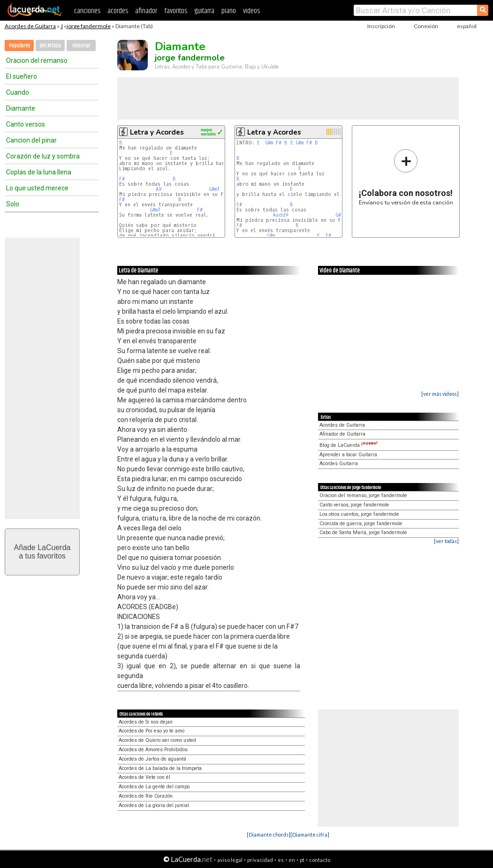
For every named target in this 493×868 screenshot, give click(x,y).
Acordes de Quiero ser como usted (157, 740)
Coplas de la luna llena (39, 172)
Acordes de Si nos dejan (146, 722)
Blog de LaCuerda (349, 445)
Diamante (21, 108)
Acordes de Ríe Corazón (146, 796)
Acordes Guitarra (339, 464)
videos (251, 11)
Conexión (426, 26)
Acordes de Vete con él (144, 777)
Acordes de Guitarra (30, 26)
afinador (146, 11)
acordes (118, 11)
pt (302, 860)
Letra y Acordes (157, 132)
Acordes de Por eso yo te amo (152, 731)
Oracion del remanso (37, 60)
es (281, 860)
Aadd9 (281, 215)
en (292, 860)
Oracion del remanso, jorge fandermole (363, 495)
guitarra (204, 11)
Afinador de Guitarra (342, 434)
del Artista (50, 46)
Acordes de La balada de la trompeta (160, 768)
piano (229, 11)
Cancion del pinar (31, 140)
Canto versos (26, 124)
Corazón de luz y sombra (43, 156)
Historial (81, 46)
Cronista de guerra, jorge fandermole (361, 524)
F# (122, 179)
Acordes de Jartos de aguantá (152, 759)
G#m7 (214, 189)
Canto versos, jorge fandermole (354, 505)
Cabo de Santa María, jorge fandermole (363, 532)
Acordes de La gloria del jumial (154, 805)
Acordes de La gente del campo (154, 787)
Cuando (18, 92)
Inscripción (381, 26)
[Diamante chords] (269, 834)
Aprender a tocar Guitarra (348, 455)
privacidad (260, 860)
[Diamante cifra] (310, 834)
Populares (19, 46)
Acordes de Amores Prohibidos (153, 750)
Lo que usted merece (37, 188)
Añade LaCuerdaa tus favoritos (42, 552)
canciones (87, 11)
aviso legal (230, 860)
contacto (320, 860)
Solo (13, 204)
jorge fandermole (89, 26)
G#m (269, 143)
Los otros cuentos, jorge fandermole (359, 514)
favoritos (176, 11)
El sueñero (22, 76)
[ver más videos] (440, 394)
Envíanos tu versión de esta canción (406, 177)
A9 (159, 189)
